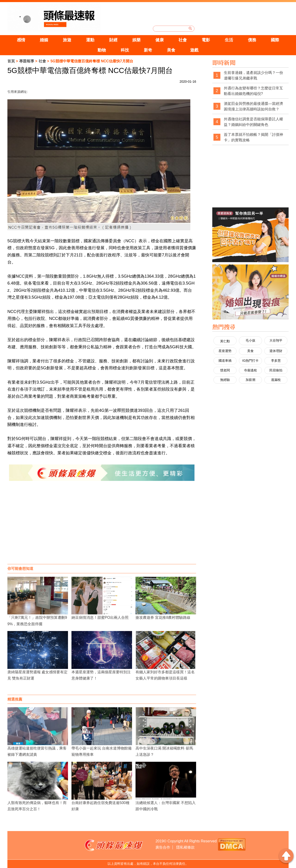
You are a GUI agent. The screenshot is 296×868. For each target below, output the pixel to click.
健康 (160, 40)
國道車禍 (225, 361)
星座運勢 (225, 351)
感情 (21, 40)
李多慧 (276, 361)
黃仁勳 (225, 341)
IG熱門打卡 (250, 361)
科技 (125, 50)
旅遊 (67, 40)
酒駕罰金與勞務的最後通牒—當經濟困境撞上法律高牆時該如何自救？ (253, 106)
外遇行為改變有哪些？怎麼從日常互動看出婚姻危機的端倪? (253, 91)
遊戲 (194, 50)
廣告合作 (163, 847)
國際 (275, 40)
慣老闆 (225, 370)
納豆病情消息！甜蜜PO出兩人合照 (100, 618)
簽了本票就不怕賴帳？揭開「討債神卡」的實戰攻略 (253, 137)
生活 (229, 40)
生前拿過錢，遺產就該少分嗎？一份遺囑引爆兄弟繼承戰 (253, 75)
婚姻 (44, 40)
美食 (171, 50)
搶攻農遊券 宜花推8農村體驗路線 (163, 618)
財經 (113, 40)
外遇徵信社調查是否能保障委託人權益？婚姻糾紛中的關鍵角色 (253, 122)
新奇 (148, 50)
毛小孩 (250, 340)
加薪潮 (250, 380)
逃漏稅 (276, 380)
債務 (252, 40)
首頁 (11, 61)
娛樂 (136, 40)
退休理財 (276, 351)
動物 (102, 50)
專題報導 (27, 61)
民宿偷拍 (276, 370)
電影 (206, 40)
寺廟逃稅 (250, 370)
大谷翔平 (276, 340)
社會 (183, 40)
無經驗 (225, 380)
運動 (90, 40)
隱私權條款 (185, 847)
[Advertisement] (102, 527)
